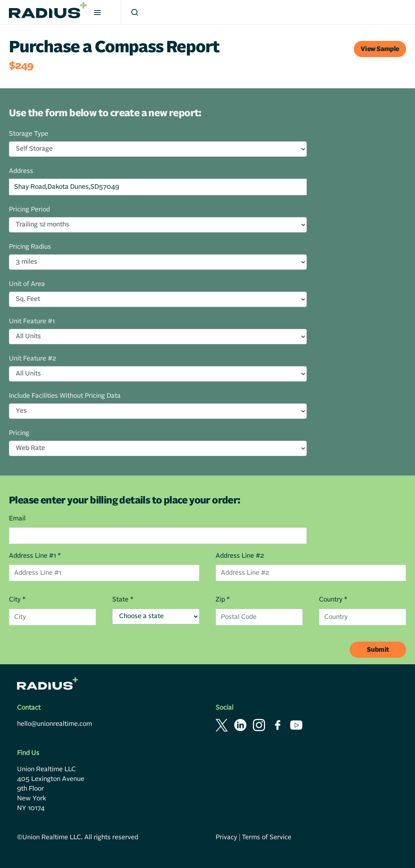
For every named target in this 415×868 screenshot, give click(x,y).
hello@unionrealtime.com (55, 724)
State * (123, 599)
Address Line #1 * (35, 556)
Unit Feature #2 (32, 358)
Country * (333, 599)
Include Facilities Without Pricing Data (65, 396)
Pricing (19, 433)
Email (17, 518)
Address (21, 171)
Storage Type (29, 134)
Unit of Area (27, 284)
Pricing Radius (30, 247)
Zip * (223, 599)
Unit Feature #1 (32, 321)
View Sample (380, 49)
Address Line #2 (240, 556)
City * (17, 599)
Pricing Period (29, 209)
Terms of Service (267, 837)
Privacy (226, 837)
